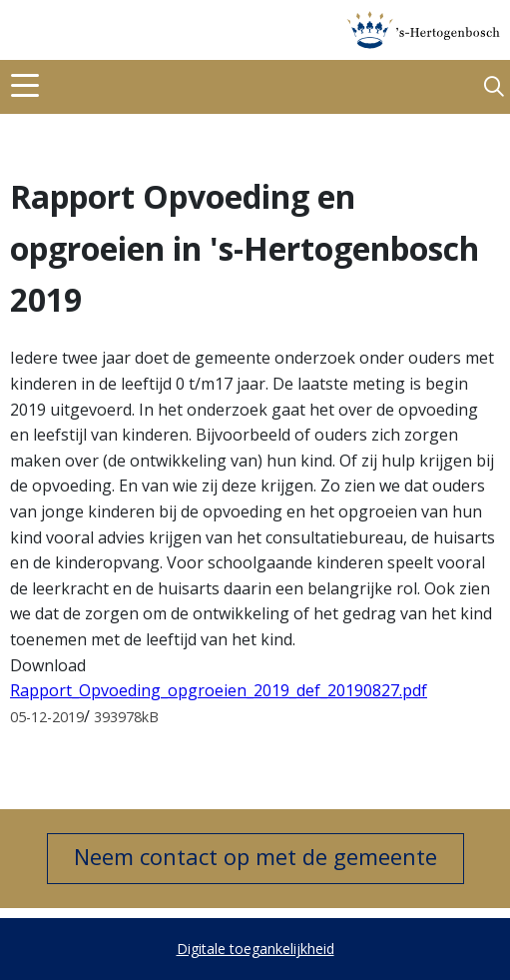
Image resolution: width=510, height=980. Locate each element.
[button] (494, 87)
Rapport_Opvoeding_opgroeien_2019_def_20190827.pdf (219, 690)
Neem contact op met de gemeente (255, 856)
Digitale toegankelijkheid (255, 949)
